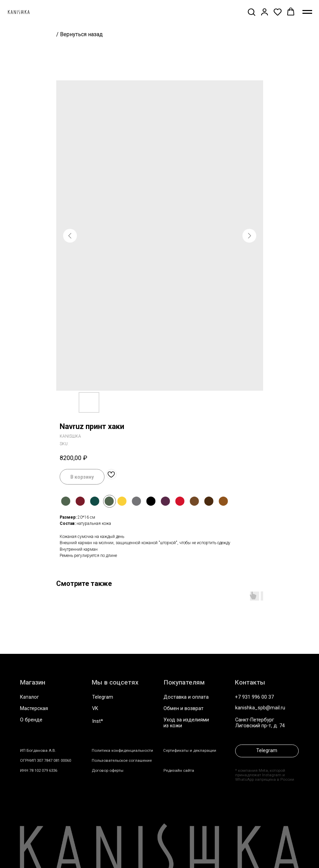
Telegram (103, 697)
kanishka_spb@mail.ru (260, 708)
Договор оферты (108, 770)
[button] (251, 12)
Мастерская (34, 709)
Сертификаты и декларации (190, 750)
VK (95, 709)
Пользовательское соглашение (122, 760)
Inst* (98, 721)
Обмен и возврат (183, 709)
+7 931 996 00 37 (254, 697)
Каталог (29, 697)
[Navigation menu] (307, 12)
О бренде (31, 720)
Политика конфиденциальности (122, 750)
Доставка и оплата (186, 697)
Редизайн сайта (179, 770)
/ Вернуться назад (79, 34)
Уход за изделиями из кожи (186, 723)
